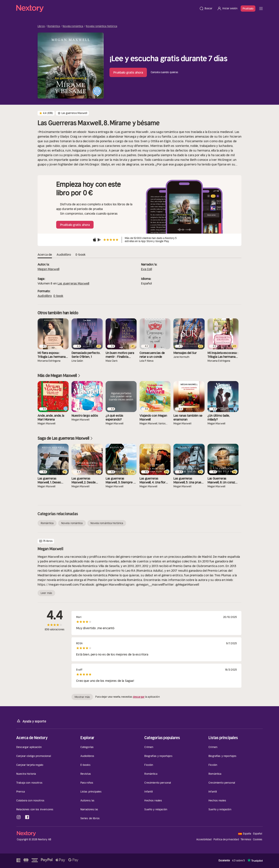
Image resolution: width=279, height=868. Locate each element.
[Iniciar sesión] (227, 9)
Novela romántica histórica (101, 26)
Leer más (46, 593)
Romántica (54, 26)
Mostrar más (82, 697)
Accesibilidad (204, 839)
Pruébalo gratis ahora (128, 72)
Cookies (258, 840)
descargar (139, 697)
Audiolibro (45, 296)
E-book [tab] (81, 254)
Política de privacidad (226, 839)
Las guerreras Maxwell (73, 283)
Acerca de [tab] (45, 254)
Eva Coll (146, 269)
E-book (58, 296)
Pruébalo (248, 9)
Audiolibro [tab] (64, 254)
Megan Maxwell (48, 269)
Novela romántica (73, 26)
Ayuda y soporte (31, 721)
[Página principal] (107, 9)
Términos (246, 839)
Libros (41, 26)
